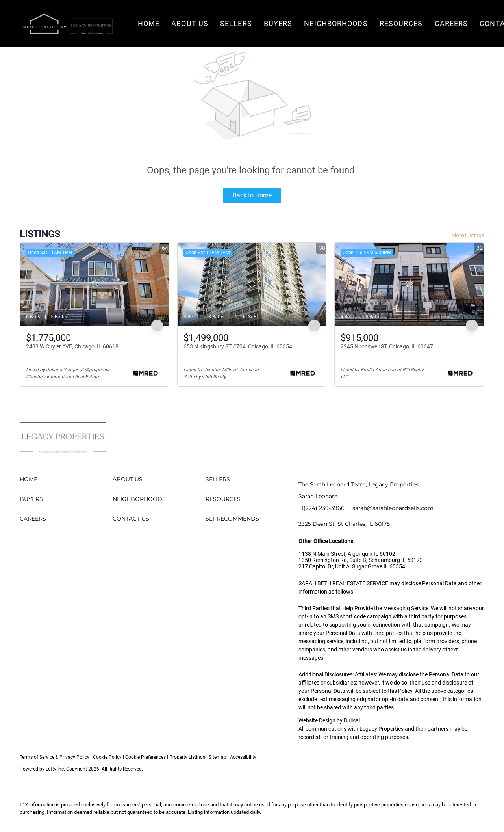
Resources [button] (401, 23)
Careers (451, 23)
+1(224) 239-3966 (321, 508)
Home (149, 23)
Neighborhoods (336, 23)
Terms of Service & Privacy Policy (55, 757)
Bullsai (352, 720)
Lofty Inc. (55, 769)
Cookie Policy (107, 757)
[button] (67, 24)
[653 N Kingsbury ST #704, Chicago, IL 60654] (252, 284)
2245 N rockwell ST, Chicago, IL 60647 (387, 346)
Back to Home (252, 195)
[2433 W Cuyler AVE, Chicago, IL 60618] (94, 284)
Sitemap (218, 757)
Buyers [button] (278, 23)
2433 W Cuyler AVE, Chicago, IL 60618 (72, 346)
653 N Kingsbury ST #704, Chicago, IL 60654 (238, 346)
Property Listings (187, 757)
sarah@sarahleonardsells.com (393, 508)
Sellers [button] (236, 23)
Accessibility (243, 757)
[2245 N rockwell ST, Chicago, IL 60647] (409, 284)
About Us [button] (190, 23)
